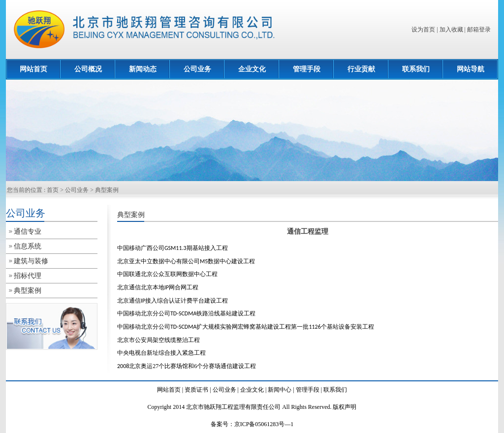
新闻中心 (280, 390)
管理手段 (307, 69)
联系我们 (416, 69)
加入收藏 (451, 30)
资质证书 (196, 390)
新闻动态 (143, 69)
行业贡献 (361, 69)
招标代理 (28, 276)
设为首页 (423, 30)
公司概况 (88, 69)
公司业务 (197, 69)
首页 (53, 190)
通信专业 (28, 232)
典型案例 (107, 190)
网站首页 (33, 69)
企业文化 (252, 69)
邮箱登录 (479, 30)
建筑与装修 (31, 261)
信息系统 (28, 246)
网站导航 (471, 69)
